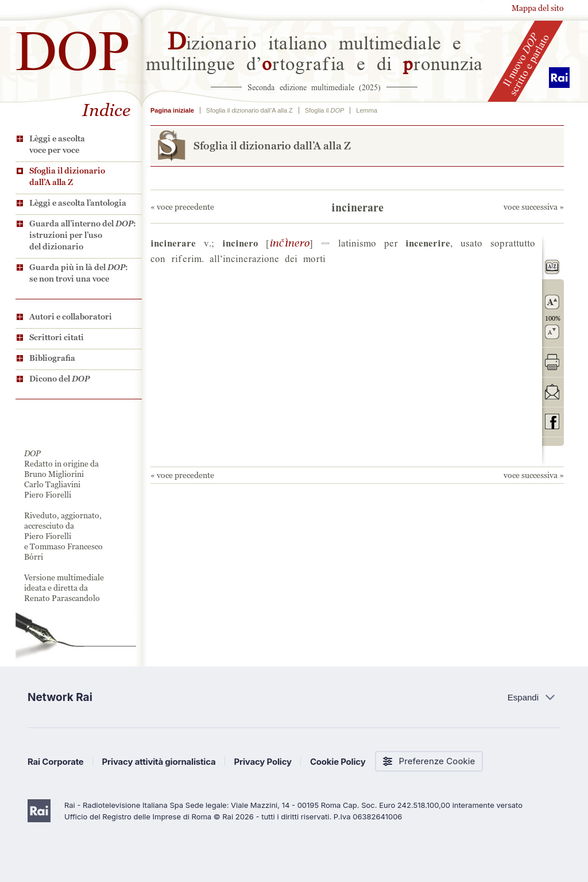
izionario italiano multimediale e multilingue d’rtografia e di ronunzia (314, 52)
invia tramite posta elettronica (552, 392)
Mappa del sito (538, 8)
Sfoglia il (324, 110)
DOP (73, 46)
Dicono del (59, 379)
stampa (552, 362)
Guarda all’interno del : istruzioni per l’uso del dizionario (83, 235)
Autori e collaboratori (71, 317)
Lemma (367, 110)
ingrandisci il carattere (552, 302)
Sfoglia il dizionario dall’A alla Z (67, 176)
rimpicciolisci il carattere (552, 332)
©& (289, 242)
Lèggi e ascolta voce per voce (57, 144)
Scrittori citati (57, 337)
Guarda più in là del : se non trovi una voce (79, 273)
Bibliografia (52, 358)
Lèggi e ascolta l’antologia (78, 203)
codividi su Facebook (552, 421)
